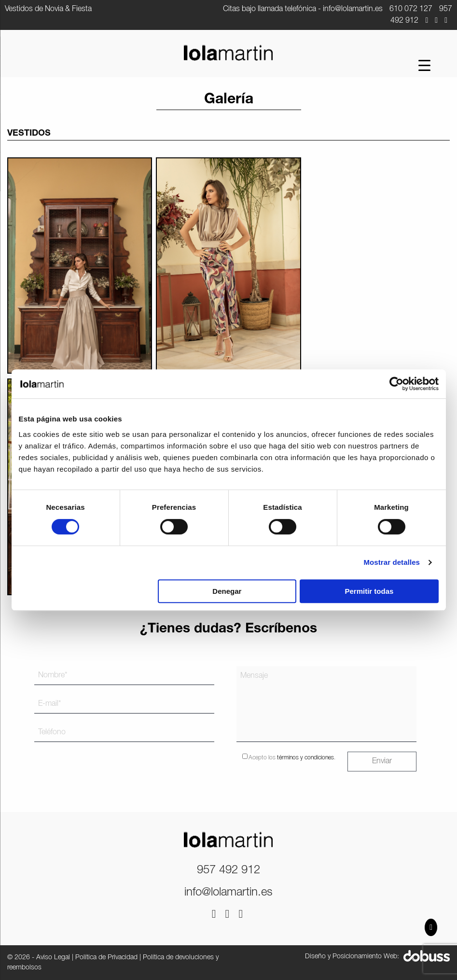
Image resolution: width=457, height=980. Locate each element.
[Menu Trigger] (425, 66)
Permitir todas (369, 591)
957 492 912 (228, 870)
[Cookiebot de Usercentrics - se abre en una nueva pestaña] (396, 384)
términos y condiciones (305, 758)
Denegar (227, 591)
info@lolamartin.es (353, 9)
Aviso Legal (53, 958)
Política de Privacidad (106, 958)
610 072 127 (411, 9)
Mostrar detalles (392, 562)
